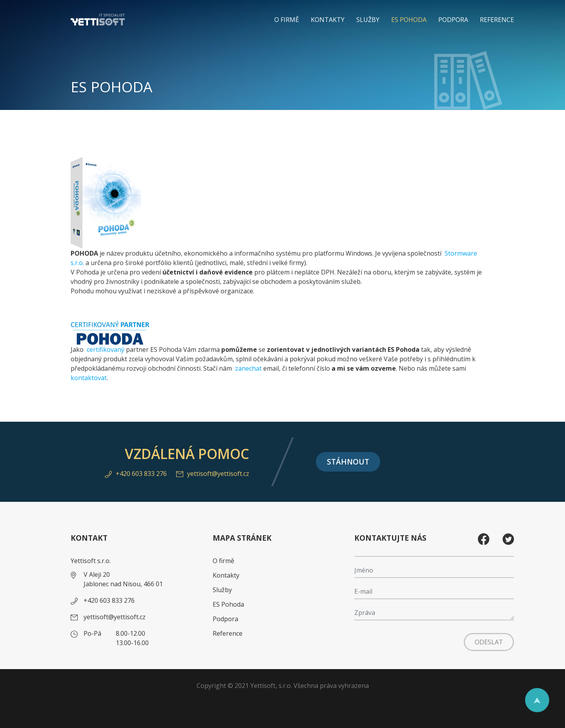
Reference (497, 20)
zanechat (249, 368)
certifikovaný (106, 349)
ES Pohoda (409, 20)
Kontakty (328, 20)
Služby (368, 20)
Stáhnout (348, 462)
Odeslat (489, 642)
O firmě (287, 20)
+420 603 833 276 (136, 474)
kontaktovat (89, 378)
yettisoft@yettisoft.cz (213, 474)
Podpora (453, 20)
